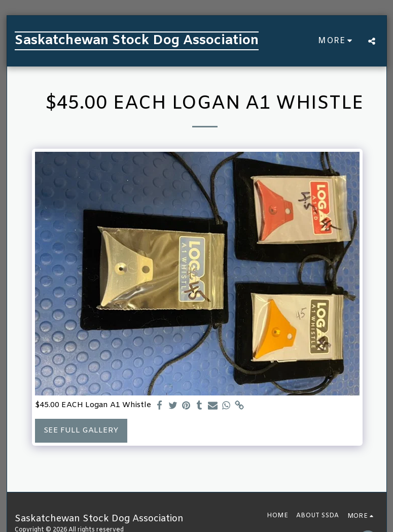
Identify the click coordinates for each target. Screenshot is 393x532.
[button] (372, 41)
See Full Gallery (81, 430)
